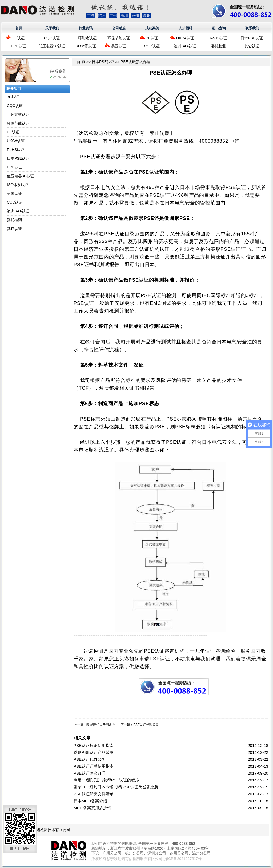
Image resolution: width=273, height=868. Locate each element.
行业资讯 (86, 28)
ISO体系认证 (85, 46)
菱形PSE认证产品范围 (94, 752)
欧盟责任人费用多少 (101, 725)
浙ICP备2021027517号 (182, 859)
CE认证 (152, 38)
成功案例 (152, 28)
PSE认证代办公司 (90, 759)
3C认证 (19, 38)
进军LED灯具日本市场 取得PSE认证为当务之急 (116, 787)
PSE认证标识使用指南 (94, 745)
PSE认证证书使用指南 (94, 766)
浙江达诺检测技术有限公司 (48, 830)
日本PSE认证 (252, 38)
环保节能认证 (119, 38)
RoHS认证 (218, 38)
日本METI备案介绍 (90, 801)
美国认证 (119, 46)
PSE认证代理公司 (146, 725)
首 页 (81, 62)
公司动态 (119, 28)
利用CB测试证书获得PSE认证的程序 (106, 780)
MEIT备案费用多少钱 (92, 808)
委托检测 (219, 46)
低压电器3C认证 (52, 46)
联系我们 (252, 28)
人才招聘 (186, 28)
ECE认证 (19, 46)
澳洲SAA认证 (185, 46)
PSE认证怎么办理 (90, 773)
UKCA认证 (185, 38)
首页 (19, 28)
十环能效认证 (85, 38)
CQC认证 (52, 38)
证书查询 (219, 28)
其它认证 (252, 46)
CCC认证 (152, 46)
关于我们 (52, 28)
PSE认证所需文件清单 (94, 794)
